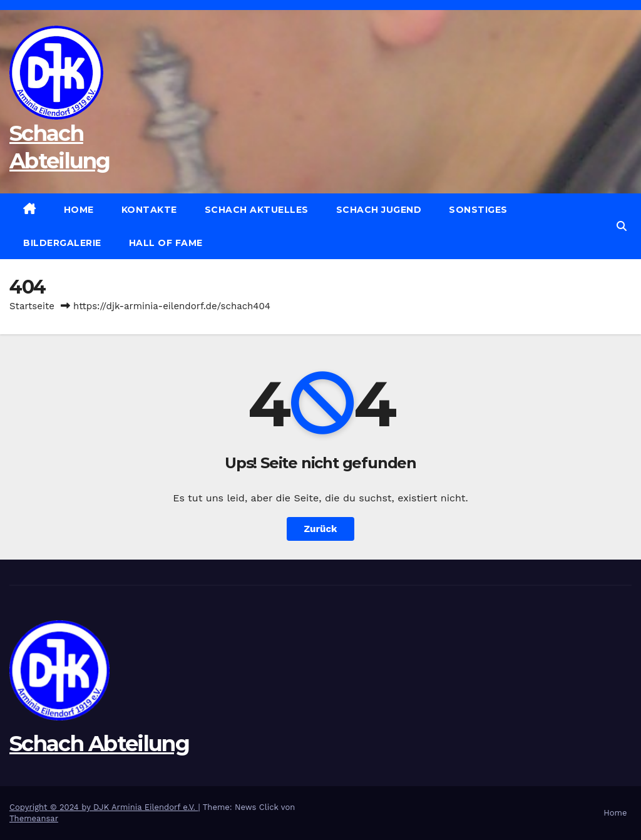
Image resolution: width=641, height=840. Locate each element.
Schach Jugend (379, 210)
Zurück (321, 529)
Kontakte (149, 210)
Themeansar (34, 818)
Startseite (32, 306)
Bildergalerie (62, 243)
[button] (622, 226)
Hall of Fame (166, 243)
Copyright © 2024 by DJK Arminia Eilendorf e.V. (104, 807)
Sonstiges (478, 210)
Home (79, 210)
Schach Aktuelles (257, 210)
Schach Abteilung (99, 744)
